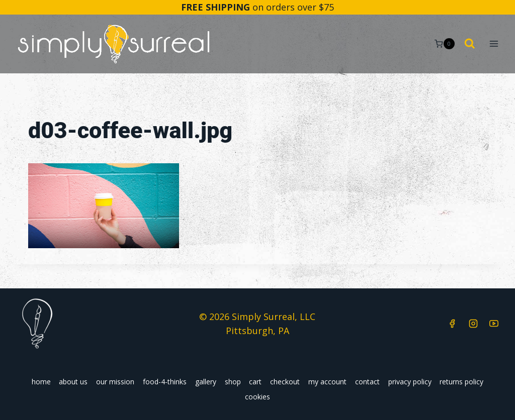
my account (327, 382)
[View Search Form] (470, 44)
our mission (115, 382)
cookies (257, 397)
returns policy (461, 382)
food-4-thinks (165, 382)
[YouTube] (494, 324)
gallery (206, 382)
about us (73, 382)
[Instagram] (473, 324)
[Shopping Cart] (444, 44)
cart (255, 382)
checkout (285, 382)
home (41, 382)
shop (233, 382)
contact (367, 382)
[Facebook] (452, 324)
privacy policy (410, 382)
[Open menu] (494, 44)
